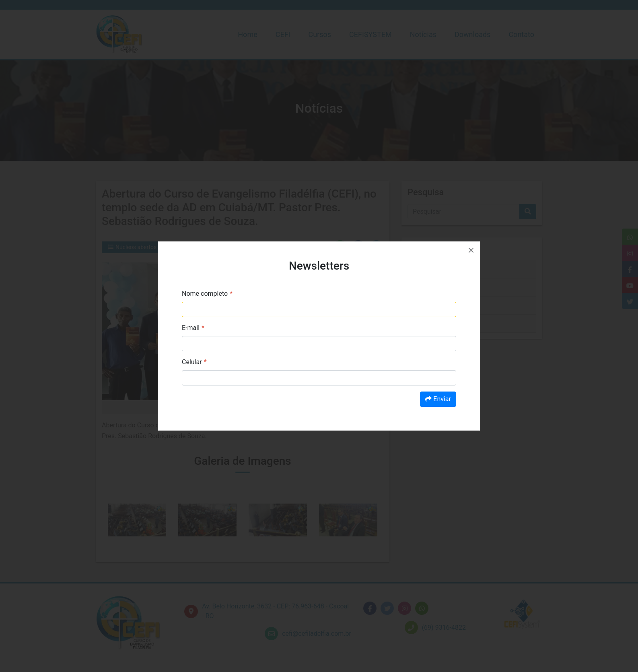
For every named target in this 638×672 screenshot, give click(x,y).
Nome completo (205, 294)
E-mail (191, 328)
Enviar (438, 399)
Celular (192, 362)
